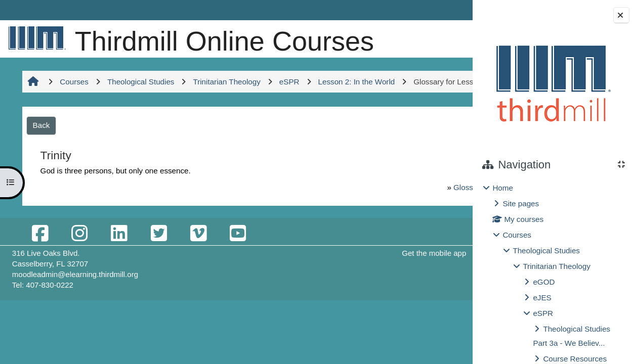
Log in (443, 10)
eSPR (543, 313)
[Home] (35, 38)
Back (40, 180)
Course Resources (575, 359)
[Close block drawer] (621, 15)
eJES (542, 298)
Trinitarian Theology (556, 266)
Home (503, 188)
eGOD (544, 282)
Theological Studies (546, 251)
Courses (517, 235)
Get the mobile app (352, 308)
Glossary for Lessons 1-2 (382, 242)
